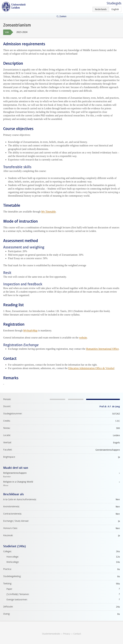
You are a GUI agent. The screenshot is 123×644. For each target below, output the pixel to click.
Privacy (67, 634)
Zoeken (63, 16)
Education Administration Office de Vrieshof (91, 368)
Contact (77, 634)
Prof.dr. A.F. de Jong (110, 407)
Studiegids (114, 3)
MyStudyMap (30, 331)
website (83, 338)
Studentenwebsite (51, 634)
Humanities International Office (102, 349)
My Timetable (49, 212)
